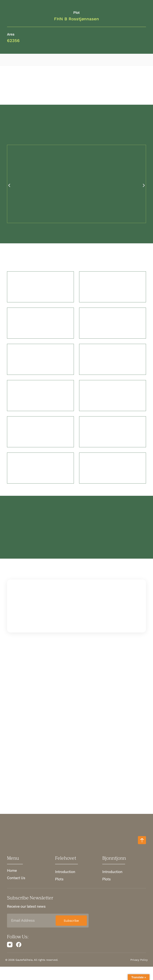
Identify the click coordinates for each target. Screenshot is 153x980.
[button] (9, 187)
